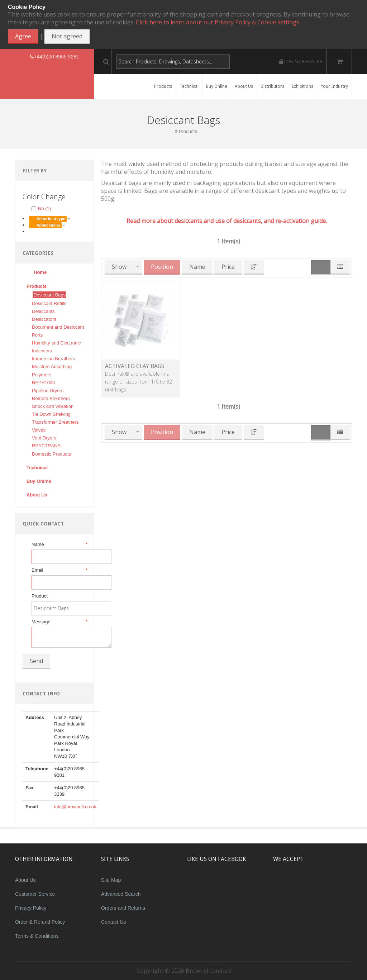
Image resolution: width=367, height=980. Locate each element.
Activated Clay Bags (135, 366)
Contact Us (113, 922)
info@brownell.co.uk (75, 807)
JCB (306, 885)
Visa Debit (350, 885)
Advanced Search (121, 894)
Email (59, 570)
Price (228, 267)
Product (40, 596)
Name (59, 544)
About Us (25, 880)
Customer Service (35, 894)
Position (162, 267)
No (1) (41, 208)
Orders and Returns (123, 908)
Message (59, 622)
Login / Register (301, 61)
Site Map (111, 880)
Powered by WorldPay (318, 904)
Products (188, 131)
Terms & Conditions (37, 936)
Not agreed (67, 36)
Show (119, 267)
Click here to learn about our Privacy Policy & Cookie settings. (218, 22)
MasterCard (285, 885)
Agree (23, 36)
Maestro (327, 885)
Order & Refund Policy (40, 922)
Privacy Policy (31, 908)
